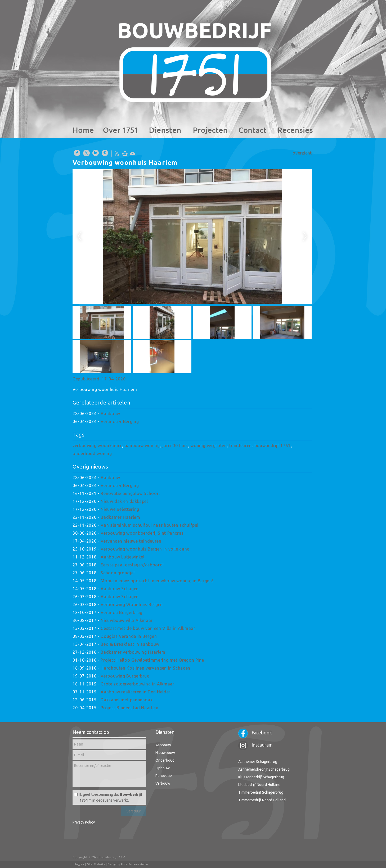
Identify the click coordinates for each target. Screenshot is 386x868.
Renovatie (164, 776)
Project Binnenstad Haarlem (130, 708)
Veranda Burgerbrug (122, 612)
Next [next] (305, 237)
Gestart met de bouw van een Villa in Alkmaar (148, 628)
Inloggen (78, 864)
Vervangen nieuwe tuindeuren (131, 541)
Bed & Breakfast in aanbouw (130, 644)
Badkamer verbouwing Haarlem (133, 652)
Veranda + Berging (120, 421)
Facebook (255, 733)
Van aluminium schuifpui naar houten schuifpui (150, 525)
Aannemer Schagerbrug (258, 762)
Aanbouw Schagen (120, 589)
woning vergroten (208, 446)
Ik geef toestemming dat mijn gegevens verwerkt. (111, 797)
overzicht (302, 153)
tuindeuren (240, 446)
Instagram (255, 745)
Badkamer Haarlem (120, 517)
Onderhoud (165, 760)
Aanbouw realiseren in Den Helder (135, 692)
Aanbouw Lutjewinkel (122, 557)
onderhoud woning (92, 453)
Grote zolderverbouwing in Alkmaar (137, 684)
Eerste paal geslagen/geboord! (132, 565)
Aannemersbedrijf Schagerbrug (264, 769)
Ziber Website (96, 864)
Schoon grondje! (118, 573)
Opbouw (163, 768)
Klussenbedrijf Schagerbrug (261, 777)
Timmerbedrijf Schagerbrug (261, 792)
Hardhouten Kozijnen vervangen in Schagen (145, 668)
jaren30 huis (175, 446)
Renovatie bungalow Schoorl (130, 493)
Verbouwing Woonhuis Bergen (132, 605)
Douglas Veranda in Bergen (129, 636)
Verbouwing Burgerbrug (125, 676)
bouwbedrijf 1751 (273, 446)
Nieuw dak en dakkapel (124, 501)
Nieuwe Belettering (120, 509)
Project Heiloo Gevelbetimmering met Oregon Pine (152, 660)
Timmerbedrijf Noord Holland (262, 800)
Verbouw (163, 783)
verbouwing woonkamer (97, 446)
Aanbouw (110, 413)
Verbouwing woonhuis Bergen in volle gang (145, 549)
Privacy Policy (84, 822)
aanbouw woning (142, 446)
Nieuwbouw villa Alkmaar (127, 620)
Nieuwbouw (165, 753)
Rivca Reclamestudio (134, 864)
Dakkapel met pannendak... (128, 700)
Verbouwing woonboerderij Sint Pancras (142, 533)
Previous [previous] (79, 237)
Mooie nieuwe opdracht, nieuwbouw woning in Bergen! (157, 581)
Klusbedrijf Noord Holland (259, 785)
